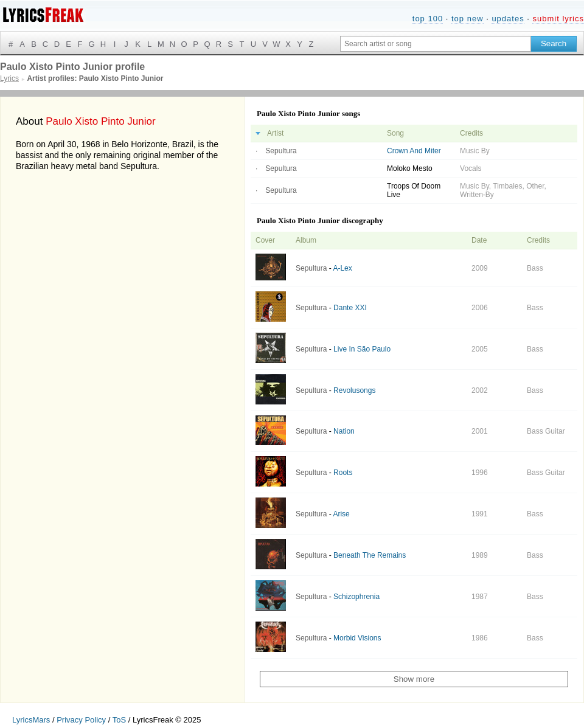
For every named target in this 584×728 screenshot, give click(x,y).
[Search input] (436, 44)
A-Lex (342, 268)
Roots (343, 473)
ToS (119, 720)
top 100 (428, 19)
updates (508, 19)
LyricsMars (31, 720)
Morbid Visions (357, 638)
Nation (344, 431)
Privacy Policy (81, 720)
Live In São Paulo (362, 349)
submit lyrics (558, 19)
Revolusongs (354, 390)
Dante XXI (350, 308)
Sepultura (281, 151)
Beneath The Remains (370, 555)
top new (468, 19)
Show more (414, 679)
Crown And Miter (414, 151)
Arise (341, 514)
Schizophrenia (356, 597)
